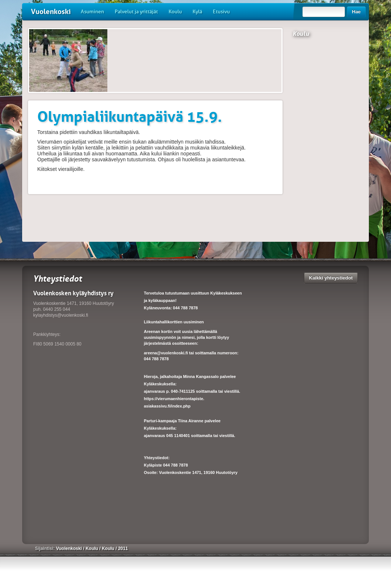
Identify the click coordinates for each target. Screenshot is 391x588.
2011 (123, 549)
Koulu (175, 12)
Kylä (197, 12)
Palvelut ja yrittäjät (136, 12)
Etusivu (221, 12)
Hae (356, 12)
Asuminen (92, 12)
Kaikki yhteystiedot (331, 278)
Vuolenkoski (51, 12)
